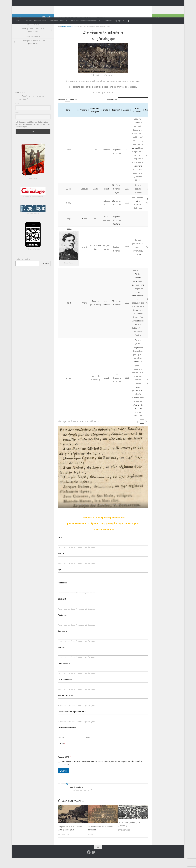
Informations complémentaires (72, 721)
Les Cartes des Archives (34, 21)
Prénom (61, 748)
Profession (63, 593)
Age (60, 579)
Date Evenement (65, 689)
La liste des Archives (57, 21)
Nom (60, 547)
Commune (63, 641)
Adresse (61, 657)
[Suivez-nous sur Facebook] (44, 28)
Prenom (61, 563)
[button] (78, 120)
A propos (119, 21)
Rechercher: (112, 109)
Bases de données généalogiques (84, 21)
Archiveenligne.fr (35, 9)
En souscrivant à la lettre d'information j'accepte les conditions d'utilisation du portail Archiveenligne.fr (33, 134)
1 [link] (142, 431)
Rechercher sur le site (23, 269)
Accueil (18, 21)
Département (64, 673)
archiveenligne (67, 36)
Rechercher (45, 273)
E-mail (61, 754)
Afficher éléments (68, 110)
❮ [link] (138, 431)
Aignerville (89, 27)
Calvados (101, 27)
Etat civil (62, 609)
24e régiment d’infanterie (70, 27)
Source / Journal (65, 705)
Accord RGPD (64, 767)
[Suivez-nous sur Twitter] (49, 28)
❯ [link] (146, 431)
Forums (107, 21)
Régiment (62, 625)
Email (17, 123)
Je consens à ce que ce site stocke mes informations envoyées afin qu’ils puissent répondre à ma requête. (103, 773)
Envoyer (63, 781)
